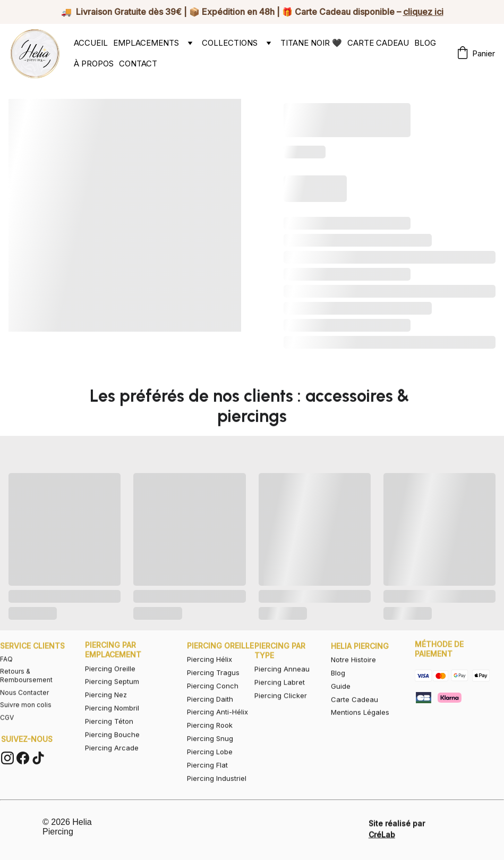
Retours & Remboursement (26, 686)
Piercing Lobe (210, 769)
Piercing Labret (280, 690)
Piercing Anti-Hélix (217, 729)
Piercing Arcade (112, 761)
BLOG (425, 43)
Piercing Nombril (112, 721)
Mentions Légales (360, 722)
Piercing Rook (210, 743)
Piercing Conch (213, 703)
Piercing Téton (109, 734)
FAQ (6, 669)
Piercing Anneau (282, 677)
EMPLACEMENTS (146, 43)
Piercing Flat (207, 782)
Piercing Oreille (110, 681)
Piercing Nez (106, 708)
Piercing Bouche (112, 747)
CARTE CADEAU (378, 43)
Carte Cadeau (354, 709)
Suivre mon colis (26, 715)
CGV (7, 727)
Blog (338, 682)
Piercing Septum (112, 695)
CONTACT (138, 64)
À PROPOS (94, 64)
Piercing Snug (210, 756)
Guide (341, 696)
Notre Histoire (353, 669)
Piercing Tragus (213, 689)
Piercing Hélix (210, 676)
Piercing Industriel (217, 795)
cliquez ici (423, 12)
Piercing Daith (210, 716)
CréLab (382, 837)
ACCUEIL (91, 43)
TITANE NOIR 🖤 (311, 43)
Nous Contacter (24, 702)
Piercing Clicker (281, 703)
